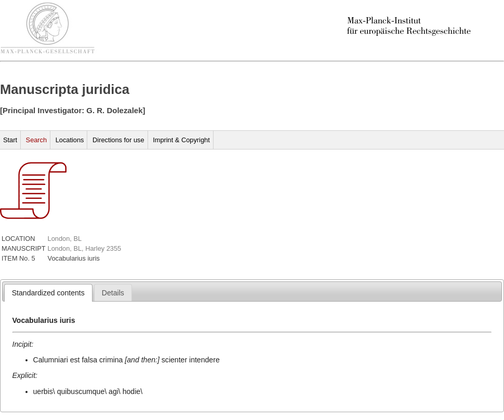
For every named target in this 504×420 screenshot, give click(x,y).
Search (37, 140)
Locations (70, 140)
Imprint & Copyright (181, 140)
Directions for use (118, 140)
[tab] (48, 293)
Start (10, 140)
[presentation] (48, 293)
